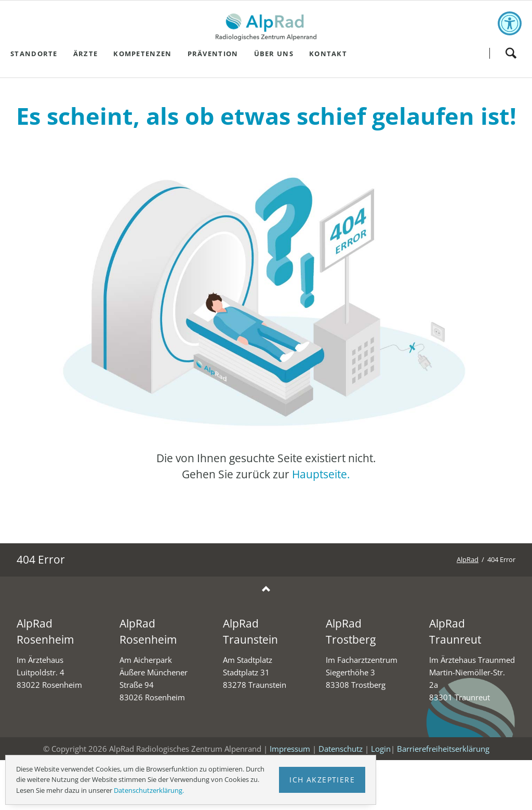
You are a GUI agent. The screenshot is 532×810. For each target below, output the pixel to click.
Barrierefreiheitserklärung (443, 749)
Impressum (290, 749)
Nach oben (266, 590)
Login (381, 749)
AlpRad (468, 559)
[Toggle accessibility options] (510, 23)
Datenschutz (341, 749)
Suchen (511, 53)
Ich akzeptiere (322, 780)
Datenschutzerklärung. (149, 790)
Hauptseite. (321, 474)
